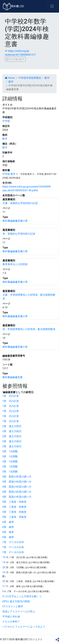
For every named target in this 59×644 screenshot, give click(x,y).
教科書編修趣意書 (12, 377)
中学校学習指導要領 (30, 78)
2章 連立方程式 (12, 426)
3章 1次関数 (10, 451)
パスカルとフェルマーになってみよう (24, 627)
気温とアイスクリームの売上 (19, 611)
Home (10, 78)
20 (4, 567)
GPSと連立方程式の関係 (16, 601)
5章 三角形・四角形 (14, 502)
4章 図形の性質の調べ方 (17, 477)
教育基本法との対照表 (15, 264)
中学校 (6, 121)
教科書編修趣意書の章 (15, 221)
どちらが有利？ (11, 622)
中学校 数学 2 (10, 174)
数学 (47, 78)
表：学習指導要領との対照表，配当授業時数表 (29, 329)
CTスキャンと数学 (13, 606)
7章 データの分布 (13, 542)
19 (4, 572)
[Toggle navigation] (52, 6)
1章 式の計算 (11, 396)
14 (4, 562)
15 (4, 557)
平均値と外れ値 (11, 617)
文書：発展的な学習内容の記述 (20, 203)
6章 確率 (8, 522)
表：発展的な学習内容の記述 (19, 234)
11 (4, 586)
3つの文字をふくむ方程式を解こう (22, 596)
